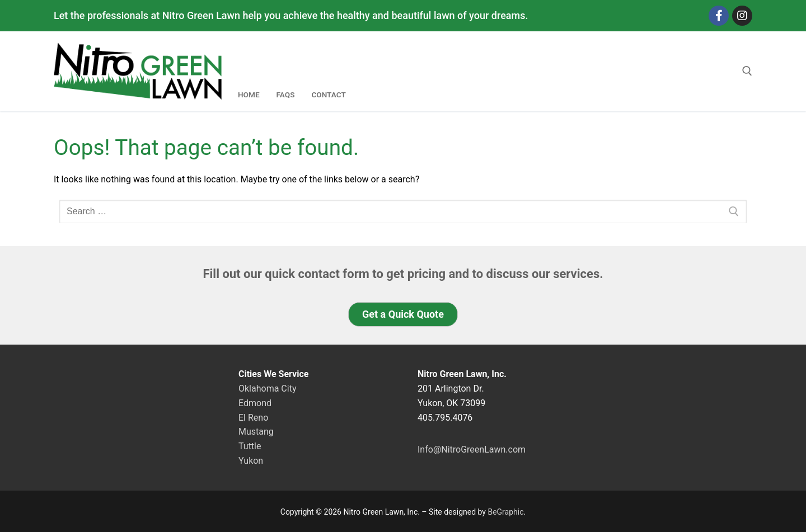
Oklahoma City (267, 389)
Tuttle (250, 446)
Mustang (256, 432)
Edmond (255, 403)
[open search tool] (747, 71)
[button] (403, 314)
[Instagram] (742, 16)
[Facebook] (719, 16)
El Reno (253, 418)
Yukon (251, 461)
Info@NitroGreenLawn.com (472, 449)
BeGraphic (505, 512)
